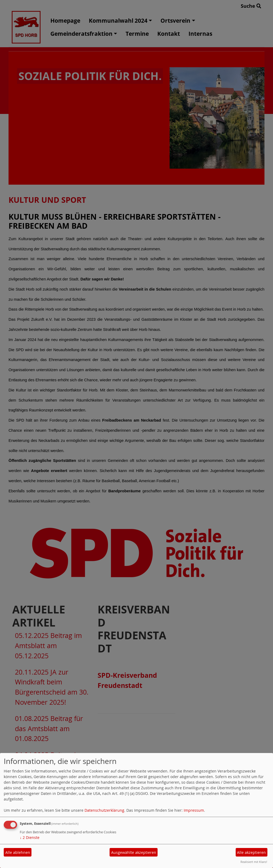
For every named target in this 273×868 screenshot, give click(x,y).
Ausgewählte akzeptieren (134, 852)
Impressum (194, 810)
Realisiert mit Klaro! (254, 862)
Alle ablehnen (18, 852)
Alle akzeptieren (251, 852)
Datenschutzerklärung (104, 810)
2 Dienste (30, 837)
